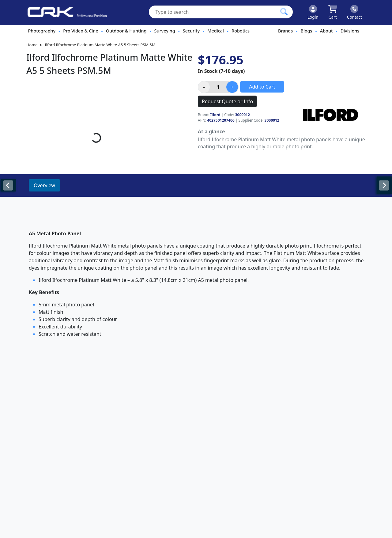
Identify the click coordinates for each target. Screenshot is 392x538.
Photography (42, 31)
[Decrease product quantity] (204, 87)
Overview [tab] (44, 185)
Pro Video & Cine (81, 31)
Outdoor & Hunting (126, 31)
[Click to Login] (313, 13)
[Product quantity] (218, 87)
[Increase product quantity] (232, 87)
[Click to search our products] (284, 12)
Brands (285, 31)
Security (191, 31)
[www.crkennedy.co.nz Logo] (65, 13)
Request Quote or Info (227, 101)
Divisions (350, 31)
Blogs (307, 31)
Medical (215, 31)
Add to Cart (262, 87)
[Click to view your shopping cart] (333, 13)
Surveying (165, 31)
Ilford (215, 115)
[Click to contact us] (354, 13)
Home (32, 45)
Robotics (241, 31)
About (326, 31)
